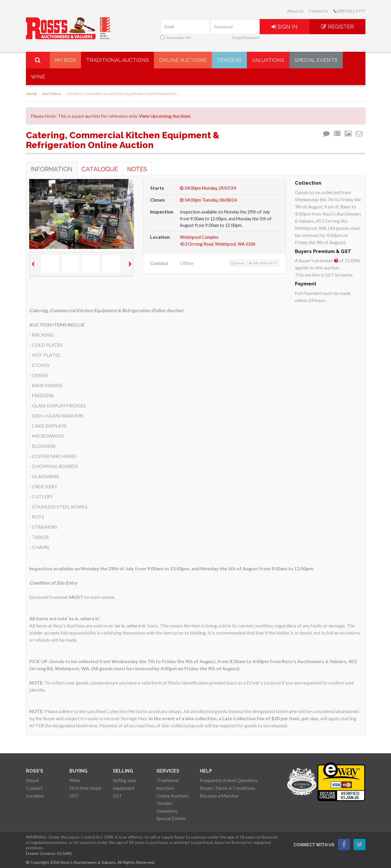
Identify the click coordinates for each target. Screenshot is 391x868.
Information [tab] (52, 169)
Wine (38, 77)
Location (35, 796)
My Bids (65, 60)
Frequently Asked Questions (229, 780)
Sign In (285, 27)
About (32, 780)
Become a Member (219, 796)
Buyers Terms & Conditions (228, 788)
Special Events (316, 60)
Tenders (229, 60)
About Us (295, 11)
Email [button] (238, 263)
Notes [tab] (137, 169)
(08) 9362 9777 (349, 11)
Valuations (268, 60)
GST (74, 796)
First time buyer (86, 788)
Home (31, 94)
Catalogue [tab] (100, 169)
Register (337, 27)
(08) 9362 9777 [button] (263, 263)
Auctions (51, 94)
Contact (34, 788)
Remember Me (176, 38)
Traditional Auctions (117, 60)
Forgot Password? (246, 38)
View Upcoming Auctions (165, 116)
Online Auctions (183, 60)
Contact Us (318, 11)
